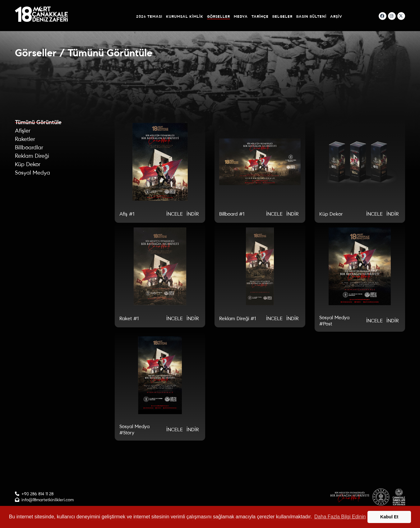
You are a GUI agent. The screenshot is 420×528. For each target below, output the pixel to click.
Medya (241, 16)
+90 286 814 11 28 (37, 494)
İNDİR (193, 214)
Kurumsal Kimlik (185, 16)
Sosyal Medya (32, 173)
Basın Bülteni (311, 16)
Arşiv (336, 16)
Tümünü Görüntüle (38, 122)
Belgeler (282, 16)
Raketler (25, 139)
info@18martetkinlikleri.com (48, 500)
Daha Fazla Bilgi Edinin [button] (340, 517)
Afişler (23, 131)
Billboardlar (29, 147)
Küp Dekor (28, 164)
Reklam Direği (32, 156)
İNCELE (175, 214)
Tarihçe (260, 16)
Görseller (219, 16)
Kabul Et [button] (389, 517)
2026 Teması (149, 16)
